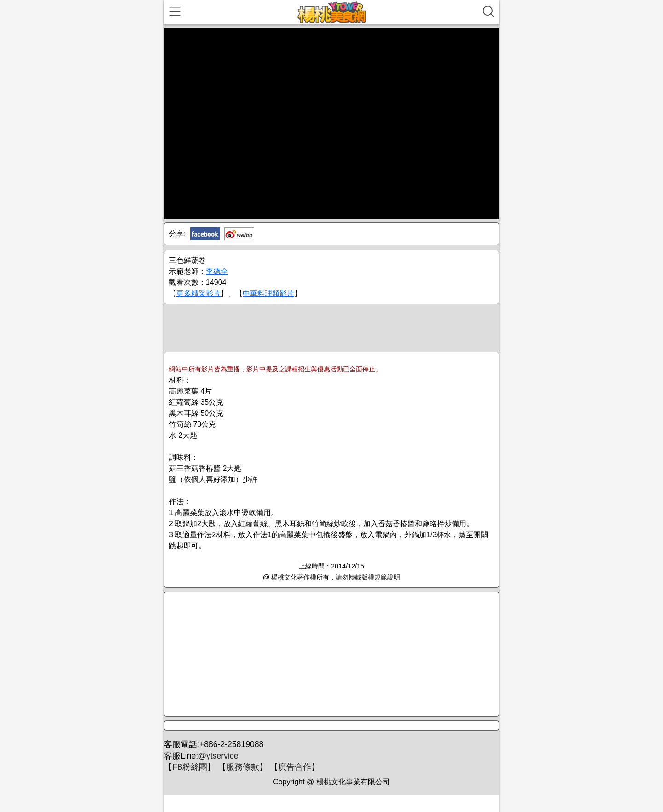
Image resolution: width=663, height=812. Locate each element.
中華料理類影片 (268, 293)
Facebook (205, 234)
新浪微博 (239, 234)
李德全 (217, 271)
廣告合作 (295, 767)
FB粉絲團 (190, 767)
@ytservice (218, 756)
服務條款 (243, 767)
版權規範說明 (381, 577)
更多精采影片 (198, 293)
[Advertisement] (331, 327)
